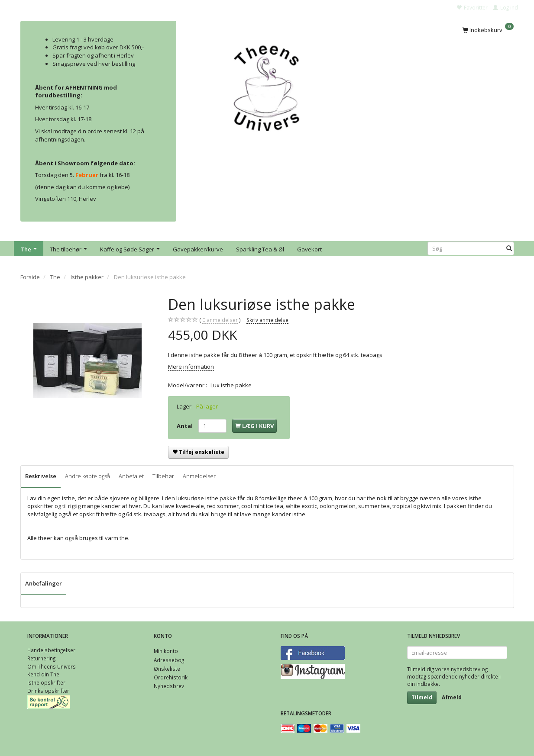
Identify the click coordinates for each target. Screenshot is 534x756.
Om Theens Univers (52, 666)
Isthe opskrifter (46, 682)
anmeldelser (220, 320)
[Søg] (509, 249)
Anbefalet (131, 476)
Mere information (191, 367)
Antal (185, 426)
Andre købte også (87, 476)
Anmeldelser (199, 476)
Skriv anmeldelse (267, 320)
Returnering (41, 658)
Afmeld (452, 697)
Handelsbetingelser (51, 650)
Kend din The (43, 674)
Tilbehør (163, 476)
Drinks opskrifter (48, 691)
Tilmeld (422, 697)
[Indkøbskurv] (488, 29)
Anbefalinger (44, 583)
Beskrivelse (41, 476)
